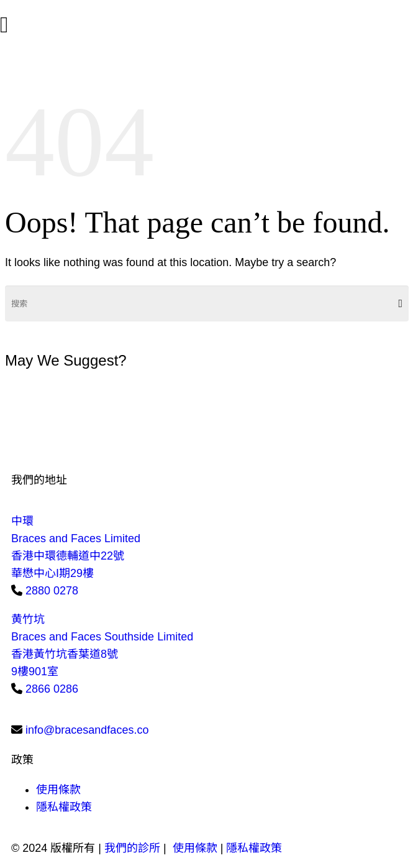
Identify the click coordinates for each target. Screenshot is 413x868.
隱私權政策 (64, 807)
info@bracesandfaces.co (87, 730)
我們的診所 (132, 848)
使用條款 (58, 790)
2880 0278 (52, 591)
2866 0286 (52, 689)
